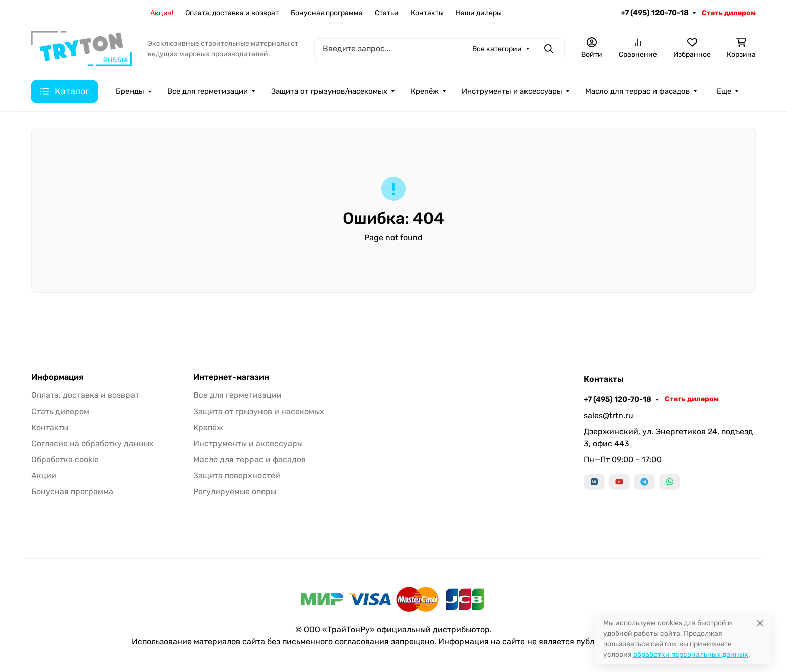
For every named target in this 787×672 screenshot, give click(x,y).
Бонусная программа (327, 13)
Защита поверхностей (237, 476)
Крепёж (425, 91)
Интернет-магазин (231, 377)
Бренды (130, 91)
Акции (44, 476)
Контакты (427, 13)
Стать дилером (729, 13)
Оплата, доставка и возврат (232, 13)
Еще (724, 91)
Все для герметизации (208, 91)
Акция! (162, 13)
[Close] (760, 623)
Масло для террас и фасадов (637, 91)
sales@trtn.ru (609, 415)
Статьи (387, 13)
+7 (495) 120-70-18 (655, 13)
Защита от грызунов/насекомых (329, 91)
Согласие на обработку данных (92, 443)
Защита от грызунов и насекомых (259, 411)
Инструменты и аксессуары (512, 91)
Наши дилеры (479, 13)
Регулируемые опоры (235, 492)
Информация (57, 377)
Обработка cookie (65, 459)
